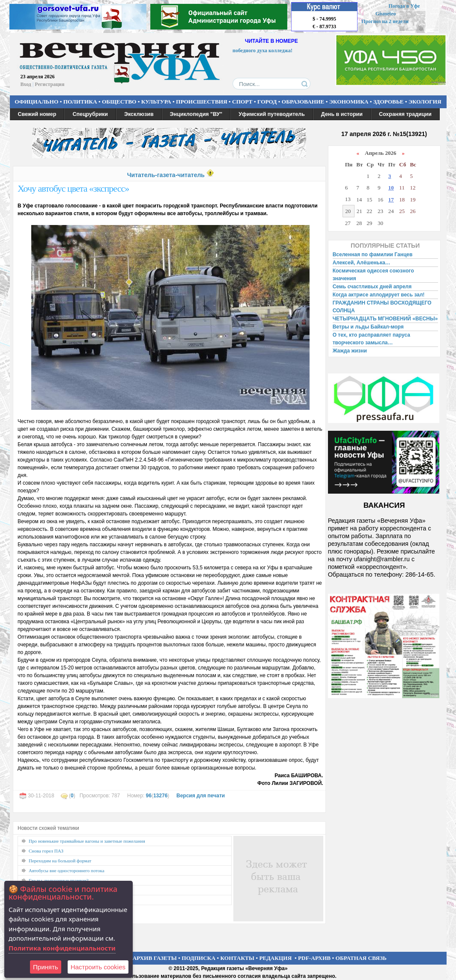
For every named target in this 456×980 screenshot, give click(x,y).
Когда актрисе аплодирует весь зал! (379, 295)
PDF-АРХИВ (314, 958)
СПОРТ (242, 102)
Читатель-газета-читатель (166, 175)
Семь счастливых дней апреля (372, 287)
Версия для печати (201, 796)
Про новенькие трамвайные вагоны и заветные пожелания (87, 841)
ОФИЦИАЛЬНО (36, 102)
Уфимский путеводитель (272, 114)
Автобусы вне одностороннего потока (67, 870)
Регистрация (49, 84)
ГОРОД (267, 102)
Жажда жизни (350, 351)
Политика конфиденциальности (62, 948)
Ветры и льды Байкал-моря (368, 327)
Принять (46, 967)
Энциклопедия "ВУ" (196, 114)
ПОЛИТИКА (80, 102)
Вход (26, 84)
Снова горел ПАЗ (46, 851)
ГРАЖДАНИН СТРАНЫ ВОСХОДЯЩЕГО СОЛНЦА (382, 307)
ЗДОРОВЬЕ (389, 102)
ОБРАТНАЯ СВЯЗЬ (361, 958)
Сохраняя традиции (405, 114)
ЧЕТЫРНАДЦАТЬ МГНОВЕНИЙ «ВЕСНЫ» (385, 319)
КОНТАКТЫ (238, 958)
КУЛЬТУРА (156, 102)
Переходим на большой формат (60, 861)
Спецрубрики (90, 114)
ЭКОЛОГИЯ (425, 102)
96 (149, 796)
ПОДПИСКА (198, 958)
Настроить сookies (98, 967)
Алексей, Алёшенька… (362, 263)
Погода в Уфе (404, 6)
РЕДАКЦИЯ (275, 958)
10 (391, 188)
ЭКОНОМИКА (349, 102)
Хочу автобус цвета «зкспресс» (73, 188)
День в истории (342, 114)
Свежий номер (37, 114)
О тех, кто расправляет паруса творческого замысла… (371, 339)
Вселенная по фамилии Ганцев (373, 255)
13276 (160, 796)
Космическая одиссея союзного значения (373, 275)
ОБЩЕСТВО (119, 102)
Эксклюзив (139, 114)
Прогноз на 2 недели (385, 21)
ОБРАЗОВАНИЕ (303, 102)
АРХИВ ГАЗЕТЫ (155, 958)
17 (391, 200)
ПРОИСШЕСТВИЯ (202, 102)
